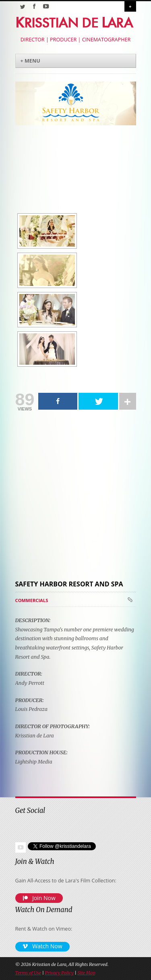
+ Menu (30, 61)
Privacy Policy (59, 973)
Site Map (86, 973)
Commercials (32, 600)
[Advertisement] (72, 496)
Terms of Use (28, 973)
